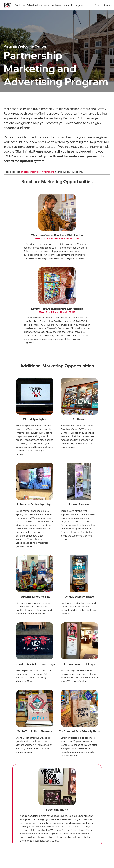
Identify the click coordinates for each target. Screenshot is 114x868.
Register (108, 5)
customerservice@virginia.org (38, 172)
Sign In (98, 5)
